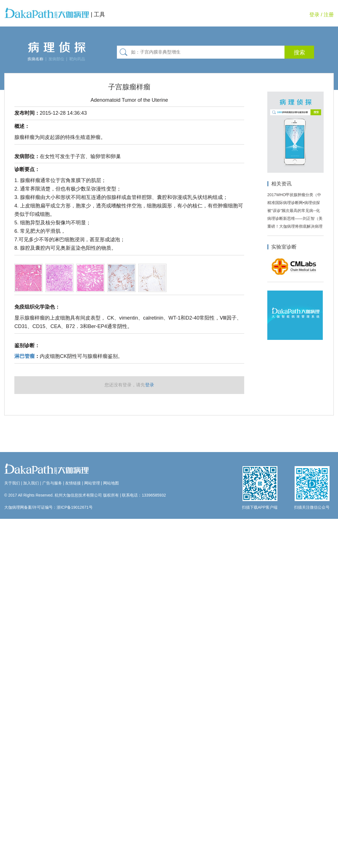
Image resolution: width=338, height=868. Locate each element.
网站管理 (92, 483)
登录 (314, 15)
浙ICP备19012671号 (75, 507)
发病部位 (56, 59)
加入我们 (31, 483)
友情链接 (73, 483)
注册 (329, 15)
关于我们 (12, 483)
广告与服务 (52, 483)
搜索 (299, 52)
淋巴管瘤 (25, 356)
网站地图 (111, 483)
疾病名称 (35, 59)
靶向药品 (77, 59)
